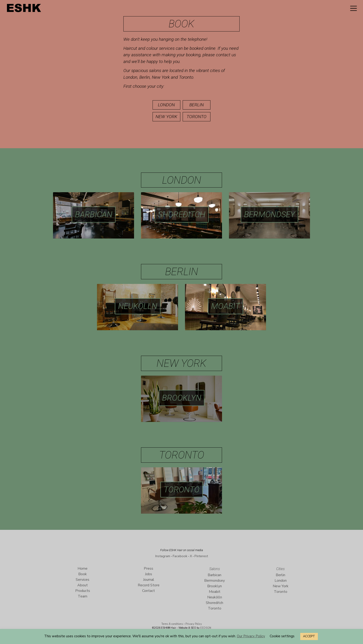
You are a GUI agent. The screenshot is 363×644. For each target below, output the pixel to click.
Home (83, 569)
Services (83, 580)
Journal (149, 580)
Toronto (197, 117)
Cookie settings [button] (282, 636)
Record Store (149, 585)
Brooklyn (182, 398)
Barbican (94, 214)
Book (83, 574)
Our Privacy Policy (251, 636)
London (166, 105)
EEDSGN (205, 628)
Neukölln (138, 306)
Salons (215, 569)
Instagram (163, 556)
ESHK (24, 9)
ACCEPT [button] (309, 636)
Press (149, 569)
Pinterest (201, 556)
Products (83, 591)
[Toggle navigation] (354, 8)
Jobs (149, 574)
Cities (280, 569)
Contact (149, 591)
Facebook (180, 556)
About (83, 585)
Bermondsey (269, 214)
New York (166, 117)
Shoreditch (182, 214)
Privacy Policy (194, 624)
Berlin (197, 105)
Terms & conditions (172, 624)
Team (83, 596)
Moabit (225, 306)
